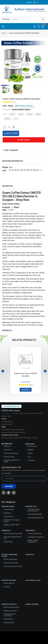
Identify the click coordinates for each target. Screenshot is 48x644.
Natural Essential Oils (36, 518)
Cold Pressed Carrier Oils (13, 533)
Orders (30, 453)
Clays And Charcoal (11, 563)
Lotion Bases (9, 517)
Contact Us (8, 450)
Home (4, 33)
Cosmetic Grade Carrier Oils (12, 538)
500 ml (7, 119)
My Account (32, 446)
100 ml (29, 114)
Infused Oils (8, 542)
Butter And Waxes (11, 559)
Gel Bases (7, 513)
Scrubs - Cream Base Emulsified (12, 525)
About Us (7, 446)
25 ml (12, 114)
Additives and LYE (10, 611)
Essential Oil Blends (35, 514)
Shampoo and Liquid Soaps (11, 521)
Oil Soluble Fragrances (36, 537)
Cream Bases (9, 509)
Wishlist (31, 450)
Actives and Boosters (12, 607)
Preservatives (9, 623)
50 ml (21, 114)
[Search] (43, 19)
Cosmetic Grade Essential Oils (34, 510)
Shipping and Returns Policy (12, 461)
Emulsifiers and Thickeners (10, 615)
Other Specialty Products (13, 566)
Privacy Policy (9, 457)
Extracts (7, 587)
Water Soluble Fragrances (33, 541)
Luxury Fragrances (35, 533)
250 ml (38, 114)
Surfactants (8, 619)
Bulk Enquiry (24, 140)
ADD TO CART (11, 133)
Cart (29, 457)
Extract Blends (9, 583)
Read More (26, 390)
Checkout (31, 460)
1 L (16, 119)
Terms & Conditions (11, 453)
